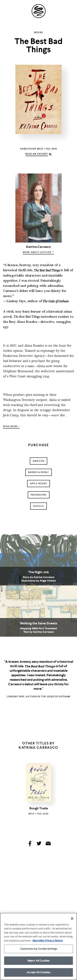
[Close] (72, 919)
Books (38, 32)
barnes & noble (38, 472)
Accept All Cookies (38, 973)
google (38, 506)
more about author (38, 252)
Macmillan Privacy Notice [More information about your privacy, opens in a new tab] (48, 941)
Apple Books (38, 483)
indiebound (39, 495)
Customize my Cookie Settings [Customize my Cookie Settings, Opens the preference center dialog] (39, 950)
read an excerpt (37, 154)
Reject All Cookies (38, 961)
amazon (38, 461)
